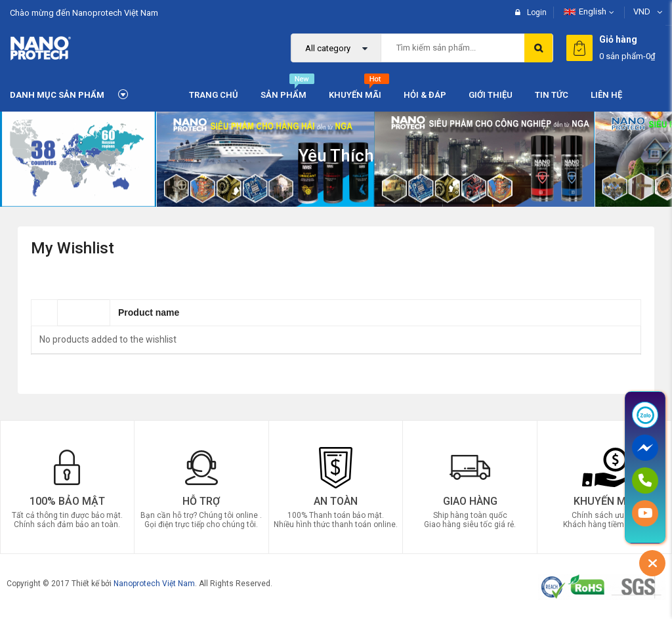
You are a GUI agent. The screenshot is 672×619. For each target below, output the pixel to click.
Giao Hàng (470, 501)
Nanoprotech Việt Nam (154, 583)
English (585, 11)
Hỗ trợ (201, 501)
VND (642, 11)
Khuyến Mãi (604, 501)
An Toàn (336, 501)
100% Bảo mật (67, 501)
